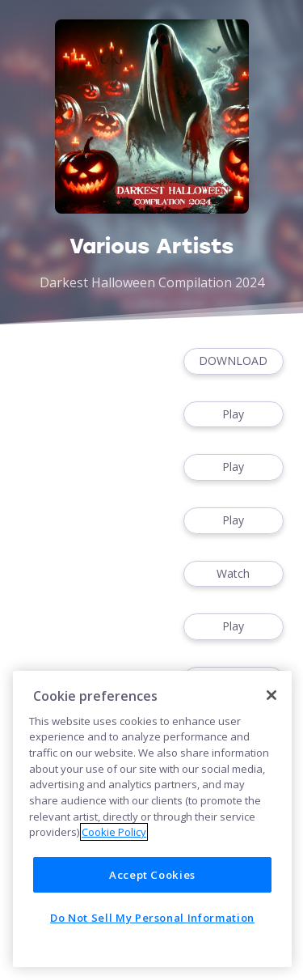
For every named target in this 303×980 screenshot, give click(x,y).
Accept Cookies (152, 875)
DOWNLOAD (234, 361)
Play (234, 415)
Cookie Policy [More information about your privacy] (114, 832)
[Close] (271, 695)
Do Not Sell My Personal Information (152, 918)
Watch (234, 574)
